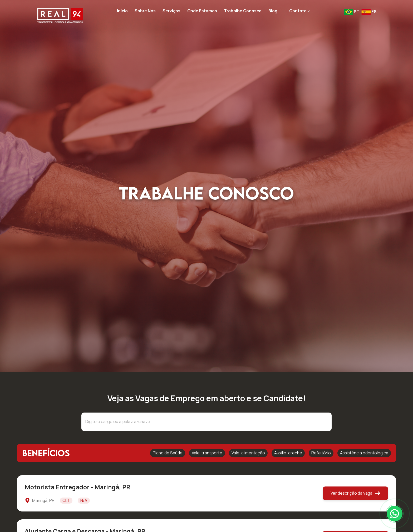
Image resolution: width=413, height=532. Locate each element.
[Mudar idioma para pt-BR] (352, 12)
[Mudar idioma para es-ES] (369, 12)
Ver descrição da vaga (355, 493)
